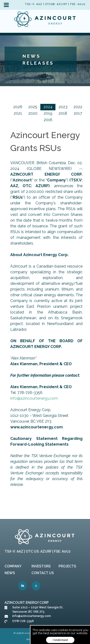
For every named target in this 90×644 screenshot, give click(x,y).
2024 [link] (48, 107)
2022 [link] (78, 107)
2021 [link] (18, 113)
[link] (45, 20)
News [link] (10, 573)
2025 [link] (33, 107)
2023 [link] (63, 107)
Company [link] (13, 566)
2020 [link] (33, 113)
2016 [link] (48, 120)
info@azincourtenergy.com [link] (34, 398)
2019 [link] (48, 113)
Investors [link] (41, 566)
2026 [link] (18, 107)
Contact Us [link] (43, 573)
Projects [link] (67, 566)
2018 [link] (63, 113)
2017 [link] (78, 113)
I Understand (60, 640)
